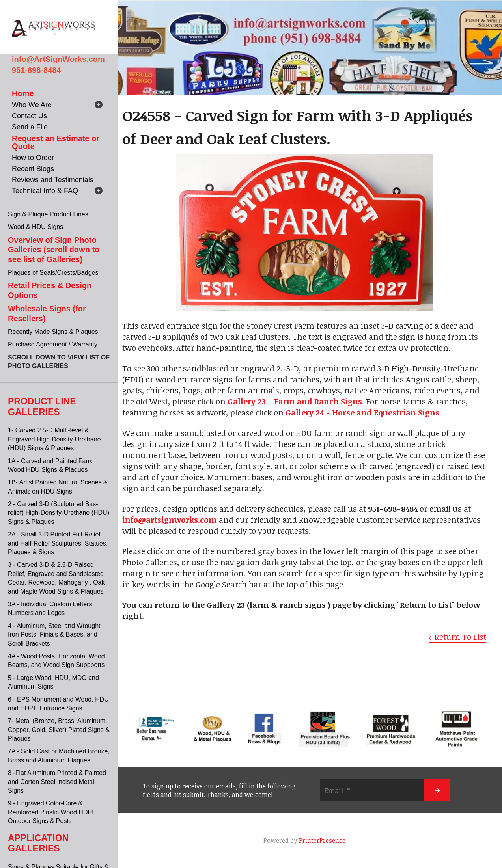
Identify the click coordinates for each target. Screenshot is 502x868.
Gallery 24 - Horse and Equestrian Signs (362, 412)
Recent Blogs (33, 169)
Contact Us (29, 116)
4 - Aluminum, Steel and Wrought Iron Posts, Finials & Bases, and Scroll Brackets (54, 635)
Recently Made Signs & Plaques (53, 332)
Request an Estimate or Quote (56, 142)
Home (23, 93)
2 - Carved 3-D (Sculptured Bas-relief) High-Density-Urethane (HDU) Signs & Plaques (59, 513)
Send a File (30, 127)
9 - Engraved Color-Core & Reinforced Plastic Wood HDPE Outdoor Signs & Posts (52, 812)
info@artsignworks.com (170, 520)
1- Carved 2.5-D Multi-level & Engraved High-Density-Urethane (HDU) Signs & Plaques (54, 439)
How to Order (33, 158)
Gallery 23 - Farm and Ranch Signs (295, 401)
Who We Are (32, 105)
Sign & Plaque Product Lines (48, 214)
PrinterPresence (322, 840)
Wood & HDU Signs (35, 227)
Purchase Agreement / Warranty (53, 344)
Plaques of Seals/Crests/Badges (53, 273)
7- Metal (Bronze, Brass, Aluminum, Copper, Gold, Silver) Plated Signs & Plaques (59, 730)
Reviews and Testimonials (53, 180)
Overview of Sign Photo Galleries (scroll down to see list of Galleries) (54, 250)
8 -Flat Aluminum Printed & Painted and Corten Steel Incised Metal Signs (57, 782)
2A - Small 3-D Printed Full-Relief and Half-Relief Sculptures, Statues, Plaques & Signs (58, 543)
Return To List (460, 637)
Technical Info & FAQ (45, 191)
